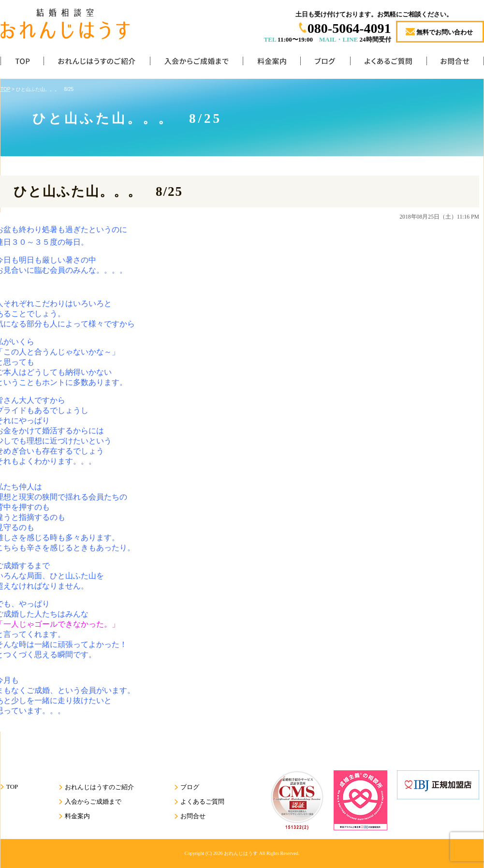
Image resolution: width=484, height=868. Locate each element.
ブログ (325, 63)
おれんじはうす (241, 853)
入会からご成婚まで (196, 63)
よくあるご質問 (388, 63)
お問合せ (455, 63)
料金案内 (271, 63)
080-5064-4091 (349, 28)
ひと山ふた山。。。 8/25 (98, 191)
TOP (22, 63)
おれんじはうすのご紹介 (97, 63)
